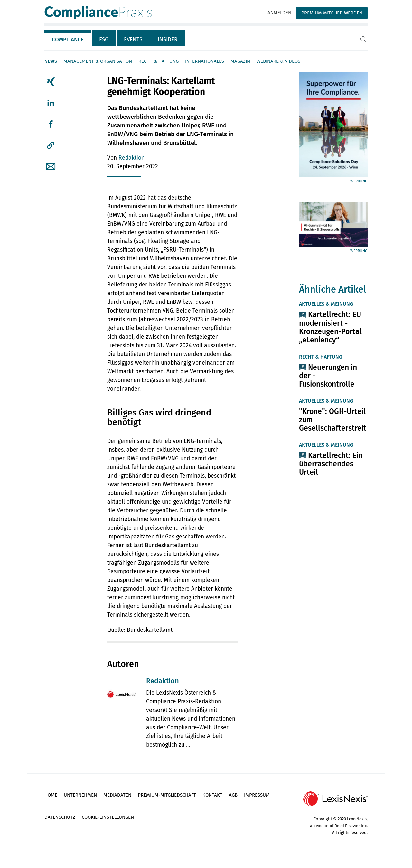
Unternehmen (80, 795)
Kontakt (212, 795)
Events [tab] (133, 39)
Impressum (257, 795)
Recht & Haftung (159, 61)
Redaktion (131, 158)
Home (51, 795)
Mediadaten (117, 795)
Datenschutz (60, 817)
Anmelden (279, 13)
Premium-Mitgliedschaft (167, 795)
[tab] (68, 38)
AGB (233, 795)
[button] (51, 145)
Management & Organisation (98, 61)
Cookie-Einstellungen (108, 817)
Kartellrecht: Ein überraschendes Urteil (331, 464)
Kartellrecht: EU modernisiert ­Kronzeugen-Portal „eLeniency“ (330, 327)
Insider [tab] (168, 39)
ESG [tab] (104, 39)
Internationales (205, 61)
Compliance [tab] (68, 39)
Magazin (240, 61)
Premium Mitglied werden (332, 13)
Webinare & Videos (278, 61)
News (51, 61)
